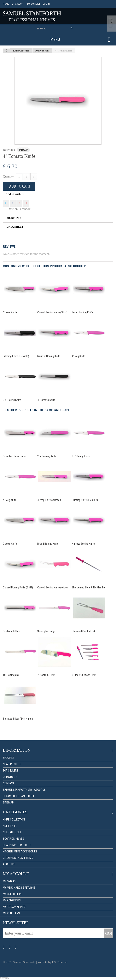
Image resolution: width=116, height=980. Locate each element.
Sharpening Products (17, 845)
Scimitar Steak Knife (14, 456)
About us (9, 864)
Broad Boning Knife (82, 312)
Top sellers (11, 771)
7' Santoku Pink (46, 675)
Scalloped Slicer (12, 631)
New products (12, 764)
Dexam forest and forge (19, 796)
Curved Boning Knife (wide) (52, 587)
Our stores (10, 777)
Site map (8, 803)
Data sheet (15, 227)
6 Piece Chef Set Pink (84, 675)
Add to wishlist (15, 194)
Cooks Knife (10, 312)
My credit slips (13, 894)
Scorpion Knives (13, 839)
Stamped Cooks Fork (84, 631)
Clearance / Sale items (18, 858)
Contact (9, 783)
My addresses (12, 900)
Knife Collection (14, 820)
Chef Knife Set (12, 832)
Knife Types (10, 826)
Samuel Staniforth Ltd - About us (24, 790)
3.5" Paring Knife (12, 400)
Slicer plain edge (46, 631)
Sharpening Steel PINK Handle (88, 587)
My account (18, 4)
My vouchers (11, 913)
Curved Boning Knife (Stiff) (52, 312)
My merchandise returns (19, 888)
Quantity (8, 176)
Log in (46, 4)
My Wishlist (34, 4)
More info (14, 218)
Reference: (10, 150)
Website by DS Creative (52, 962)
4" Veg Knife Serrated (49, 500)
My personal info (14, 907)
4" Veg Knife (78, 356)
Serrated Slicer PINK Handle (18, 719)
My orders (10, 881)
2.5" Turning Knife (47, 456)
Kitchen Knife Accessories (20, 851)
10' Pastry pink (11, 675)
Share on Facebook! (19, 209)
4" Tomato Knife (46, 400)
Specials (9, 758)
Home (6, 4)
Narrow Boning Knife (49, 356)
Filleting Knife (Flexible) (16, 356)
